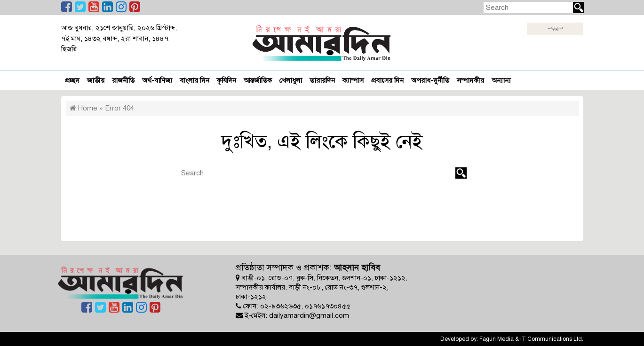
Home (83, 108)
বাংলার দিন (195, 80)
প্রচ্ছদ (72, 80)
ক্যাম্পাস (353, 80)
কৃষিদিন (227, 80)
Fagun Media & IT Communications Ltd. (531, 339)
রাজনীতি (123, 80)
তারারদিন (322, 80)
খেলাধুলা (291, 80)
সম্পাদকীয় (470, 80)
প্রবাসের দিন (387, 80)
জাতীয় (96, 80)
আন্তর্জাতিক (258, 80)
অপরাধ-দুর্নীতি (430, 80)
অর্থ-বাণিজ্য (157, 80)
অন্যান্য (501, 80)
